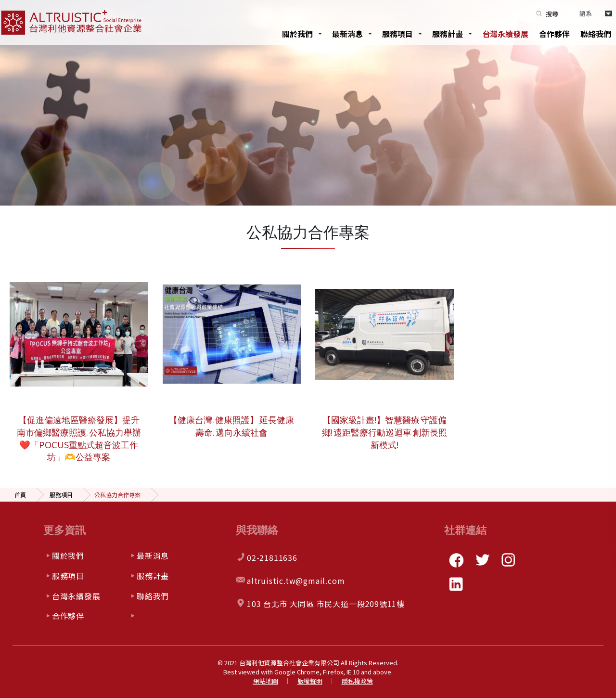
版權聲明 (310, 681)
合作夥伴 (554, 34)
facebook (456, 560)
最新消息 (347, 34)
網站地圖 (266, 681)
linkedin (456, 584)
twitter (482, 560)
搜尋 (552, 14)
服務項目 (398, 34)
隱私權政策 (357, 681)
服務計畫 (448, 34)
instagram (508, 560)
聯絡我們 (596, 34)
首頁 (20, 495)
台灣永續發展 (505, 34)
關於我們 (297, 34)
